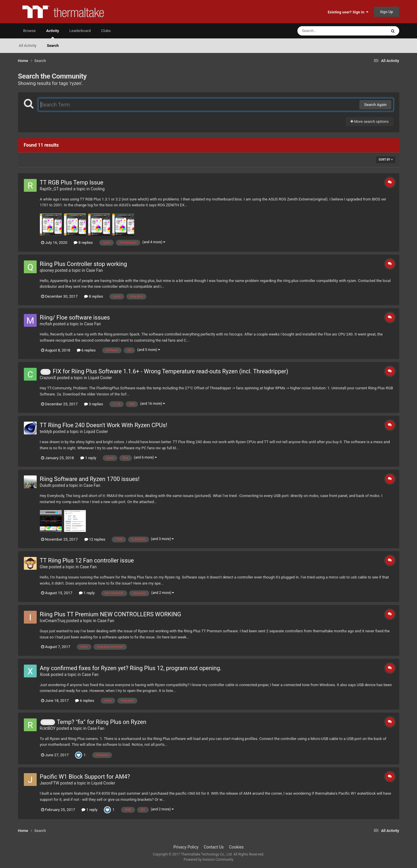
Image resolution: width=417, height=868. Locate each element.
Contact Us (214, 847)
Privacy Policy (186, 847)
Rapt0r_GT (49, 189)
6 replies (86, 350)
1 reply (88, 458)
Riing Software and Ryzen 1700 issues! (90, 479)
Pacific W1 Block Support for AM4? (85, 777)
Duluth (46, 485)
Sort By (386, 160)
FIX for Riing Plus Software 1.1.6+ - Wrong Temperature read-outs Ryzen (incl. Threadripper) (171, 371)
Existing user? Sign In (348, 12)
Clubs (106, 31)
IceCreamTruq (53, 621)
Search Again (375, 105)
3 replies (94, 404)
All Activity (28, 46)
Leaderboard (80, 31)
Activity (53, 33)
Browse (30, 31)
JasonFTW (50, 783)
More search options (370, 121)
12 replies (95, 539)
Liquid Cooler (100, 378)
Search (53, 46)
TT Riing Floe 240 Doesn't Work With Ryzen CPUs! (104, 425)
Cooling (98, 189)
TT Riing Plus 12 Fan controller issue (87, 560)
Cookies (236, 847)
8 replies (83, 243)
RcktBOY (48, 728)
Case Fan (95, 270)
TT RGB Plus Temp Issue (72, 182)
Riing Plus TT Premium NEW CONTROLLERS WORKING (111, 614)
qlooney (47, 270)
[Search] (327, 31)
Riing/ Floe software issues (75, 317)
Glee (44, 567)
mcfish (46, 324)
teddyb (46, 432)
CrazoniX (48, 378)
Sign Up (387, 12)
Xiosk (45, 674)
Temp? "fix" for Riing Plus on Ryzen (101, 722)
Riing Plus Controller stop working (84, 264)
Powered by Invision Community (208, 860)
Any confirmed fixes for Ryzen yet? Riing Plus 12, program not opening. (131, 668)
